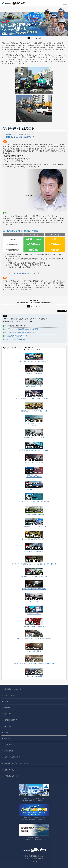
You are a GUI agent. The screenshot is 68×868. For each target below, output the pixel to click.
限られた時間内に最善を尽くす (16, 336)
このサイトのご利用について (34, 859)
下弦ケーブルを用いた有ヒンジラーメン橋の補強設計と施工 (34, 639)
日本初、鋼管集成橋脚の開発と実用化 (34, 539)
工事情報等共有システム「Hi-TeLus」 (34, 438)
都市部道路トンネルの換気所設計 (34, 514)
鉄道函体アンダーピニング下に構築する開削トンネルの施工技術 (34, 664)
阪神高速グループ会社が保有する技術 (16, 763)
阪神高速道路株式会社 (36, 856)
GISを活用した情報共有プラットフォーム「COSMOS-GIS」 (34, 399)
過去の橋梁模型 (9, 770)
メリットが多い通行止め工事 (15, 326)
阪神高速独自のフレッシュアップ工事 (34, 527)
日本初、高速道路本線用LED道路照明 (34, 589)
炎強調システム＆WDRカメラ (34, 463)
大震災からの (12, 757)
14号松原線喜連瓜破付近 (34, 374)
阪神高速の (13, 689)
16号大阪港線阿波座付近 (34, 386)
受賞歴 (7, 732)
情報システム (9, 714)
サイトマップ (34, 862)
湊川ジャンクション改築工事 (34, 676)
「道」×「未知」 (10, 695)
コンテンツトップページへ (34, 350)
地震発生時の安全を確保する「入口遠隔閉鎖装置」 (34, 361)
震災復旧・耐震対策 (11, 720)
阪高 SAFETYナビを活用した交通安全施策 (34, 576)
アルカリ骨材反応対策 (34, 651)
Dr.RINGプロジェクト (34, 489)
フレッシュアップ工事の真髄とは (17, 339)
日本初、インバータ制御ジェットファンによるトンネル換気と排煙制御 (34, 564)
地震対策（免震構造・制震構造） (34, 626)
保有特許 (7, 739)
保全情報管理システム (34, 614)
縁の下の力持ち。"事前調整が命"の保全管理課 (21, 329)
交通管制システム (34, 601)
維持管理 (7, 708)
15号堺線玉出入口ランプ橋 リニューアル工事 (34, 450)
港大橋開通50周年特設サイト (14, 776)
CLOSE (65, 3)
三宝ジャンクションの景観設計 (34, 552)
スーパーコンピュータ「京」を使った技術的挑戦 (34, 502)
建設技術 (7, 701)
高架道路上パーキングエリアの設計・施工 (34, 411)
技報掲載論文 (9, 745)
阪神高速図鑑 (9, 751)
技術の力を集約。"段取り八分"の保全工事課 (21, 333)
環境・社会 (8, 726)
